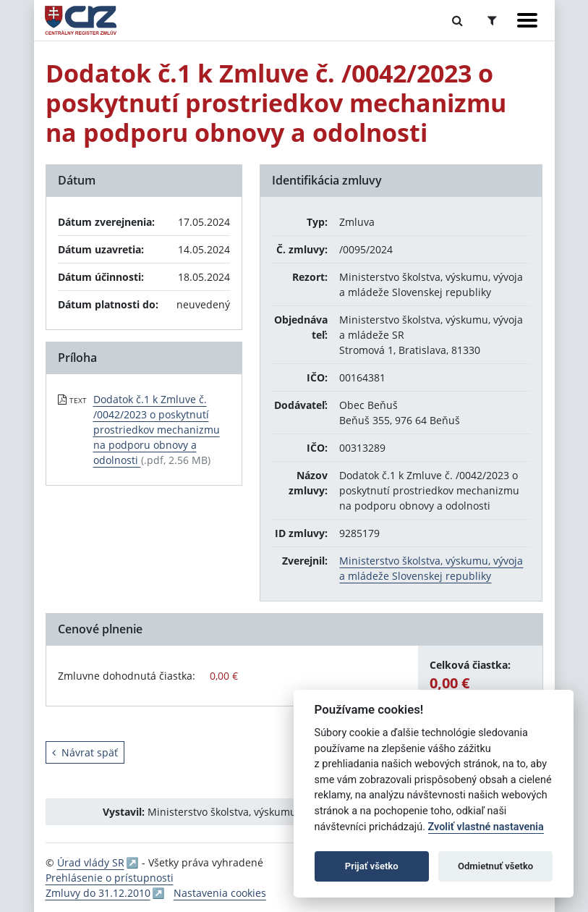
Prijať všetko (372, 866)
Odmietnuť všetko (495, 866)
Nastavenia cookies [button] (220, 893)
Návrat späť (85, 752)
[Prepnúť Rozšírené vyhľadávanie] (492, 20)
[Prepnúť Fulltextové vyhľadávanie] (457, 20)
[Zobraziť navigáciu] (527, 20)
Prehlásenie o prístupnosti (110, 878)
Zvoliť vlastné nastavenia (486, 827)
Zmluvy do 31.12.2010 (98, 893)
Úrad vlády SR (91, 862)
